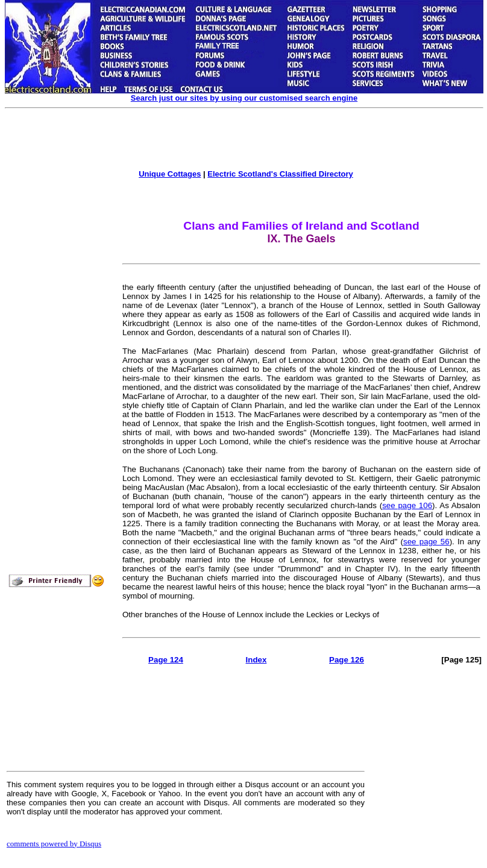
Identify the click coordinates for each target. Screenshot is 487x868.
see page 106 (407, 505)
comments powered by (54, 844)
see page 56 (426, 542)
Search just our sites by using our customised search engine (244, 98)
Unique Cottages (170, 174)
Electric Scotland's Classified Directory (280, 174)
